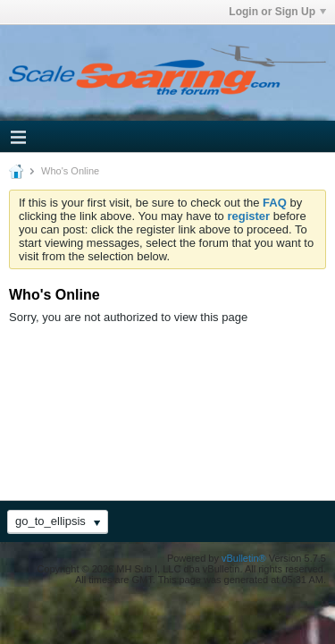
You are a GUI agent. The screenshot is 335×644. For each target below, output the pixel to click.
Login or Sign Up (277, 12)
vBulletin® (244, 558)
